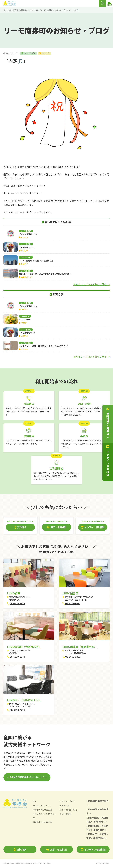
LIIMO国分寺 (70, 593)
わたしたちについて (41, 806)
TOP (35, 801)
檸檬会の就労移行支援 (42, 810)
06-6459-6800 (73, 657)
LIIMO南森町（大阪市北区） (24, 647)
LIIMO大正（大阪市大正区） (24, 700)
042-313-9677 (73, 603)
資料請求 (20, 849)
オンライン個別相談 (93, 849)
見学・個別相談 (56, 849)
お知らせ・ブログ (62, 10)
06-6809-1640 (17, 657)
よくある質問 (65, 814)
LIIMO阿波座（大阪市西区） (80, 647)
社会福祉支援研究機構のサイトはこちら (26, 777)
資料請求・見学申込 (108, 423)
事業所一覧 (64, 806)
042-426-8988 (17, 603)
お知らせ (45, 53)
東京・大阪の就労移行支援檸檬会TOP (17, 10)
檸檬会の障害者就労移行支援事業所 (27, 863)
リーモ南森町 (29, 53)
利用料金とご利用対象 (42, 822)
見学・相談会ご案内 (68, 810)
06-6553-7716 (17, 710)
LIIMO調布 (13, 593)
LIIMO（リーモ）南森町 (43, 10)
